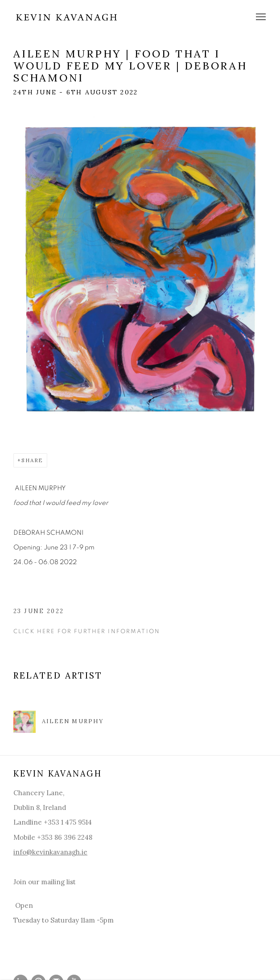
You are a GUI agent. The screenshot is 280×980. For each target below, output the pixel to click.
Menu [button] (260, 17)
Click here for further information (87, 631)
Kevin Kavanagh (67, 17)
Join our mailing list (45, 882)
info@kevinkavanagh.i (48, 852)
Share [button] (32, 460)
